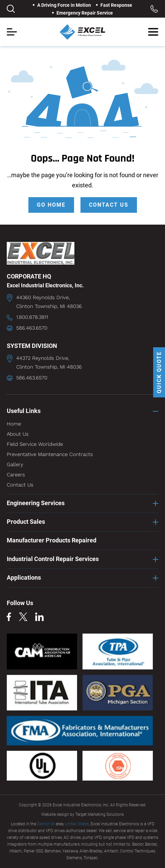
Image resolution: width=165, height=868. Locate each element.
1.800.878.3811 (32, 317)
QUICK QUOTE (159, 372)
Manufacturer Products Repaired (52, 540)
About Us (18, 434)
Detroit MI (46, 824)
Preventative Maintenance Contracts (50, 454)
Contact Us (20, 485)
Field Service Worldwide (35, 444)
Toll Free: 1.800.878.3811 (154, 9)
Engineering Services (36, 503)
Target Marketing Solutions (100, 814)
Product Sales (26, 522)
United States (77, 824)
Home (14, 424)
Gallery (15, 464)
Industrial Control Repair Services (53, 559)
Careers (16, 475)
